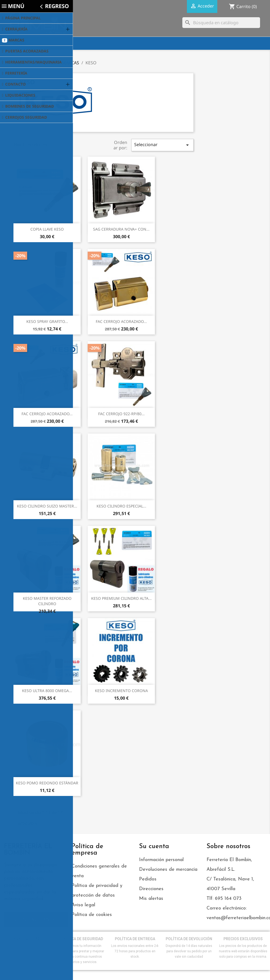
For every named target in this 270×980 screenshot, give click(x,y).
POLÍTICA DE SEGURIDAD (81, 939)
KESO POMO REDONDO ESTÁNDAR (47, 783)
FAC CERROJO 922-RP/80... (121, 414)
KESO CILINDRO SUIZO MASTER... (47, 506)
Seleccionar (162, 145)
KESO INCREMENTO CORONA (121, 691)
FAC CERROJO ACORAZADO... (121, 321)
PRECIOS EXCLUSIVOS (243, 939)
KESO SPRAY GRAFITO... (47, 321)
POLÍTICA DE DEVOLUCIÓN (189, 939)
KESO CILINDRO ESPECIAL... (121, 506)
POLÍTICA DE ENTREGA (135, 939)
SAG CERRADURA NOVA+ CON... (121, 229)
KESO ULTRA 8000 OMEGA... (47, 691)
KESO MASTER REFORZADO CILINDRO (47, 601)
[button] (36, 920)
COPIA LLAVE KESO (47, 229)
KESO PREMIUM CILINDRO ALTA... (121, 598)
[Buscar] (221, 23)
